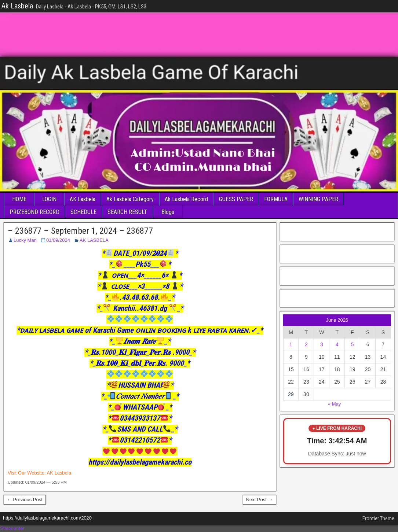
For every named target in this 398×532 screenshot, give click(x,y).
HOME (19, 199)
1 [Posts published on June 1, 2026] (291, 344)
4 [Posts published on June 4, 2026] (337, 344)
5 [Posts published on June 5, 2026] (353, 344)
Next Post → (260, 500)
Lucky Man (25, 240)
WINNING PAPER (318, 199)
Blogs (168, 212)
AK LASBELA (94, 240)
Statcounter (12, 528)
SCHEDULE (83, 212)
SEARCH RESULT (127, 212)
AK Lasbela (83, 199)
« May (334, 404)
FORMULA (276, 199)
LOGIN (49, 199)
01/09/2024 (58, 240)
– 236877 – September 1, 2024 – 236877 (80, 231)
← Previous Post (25, 500)
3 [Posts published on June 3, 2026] (322, 344)
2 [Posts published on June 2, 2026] (306, 344)
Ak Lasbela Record (186, 199)
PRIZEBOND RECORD (34, 212)
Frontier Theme (378, 518)
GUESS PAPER (236, 199)
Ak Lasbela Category (130, 199)
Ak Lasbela (17, 6)
